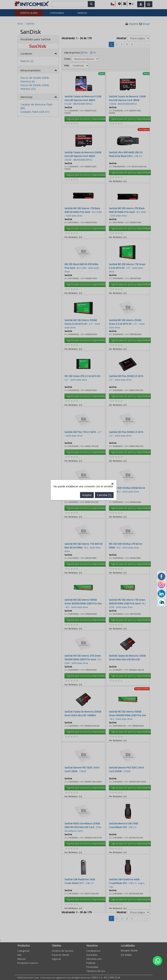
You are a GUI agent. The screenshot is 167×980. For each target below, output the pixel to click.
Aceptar (87, 294)
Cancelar (104, 294)
